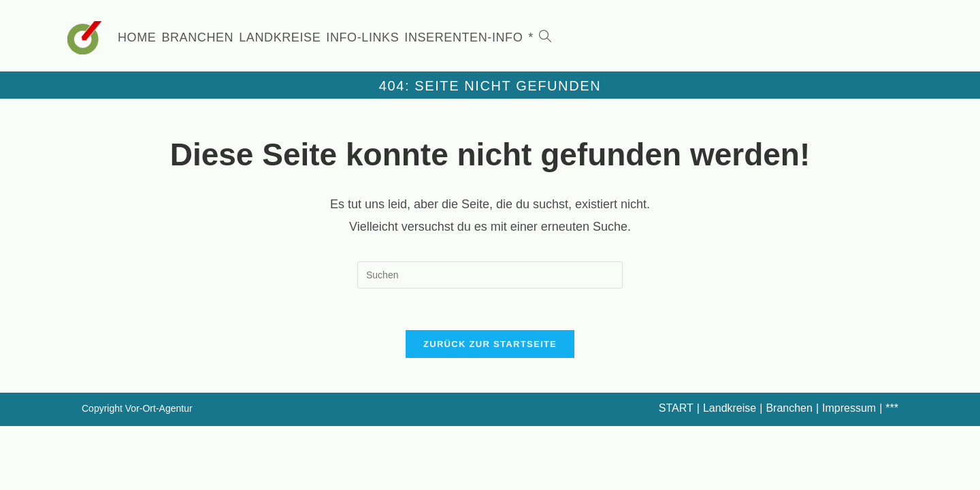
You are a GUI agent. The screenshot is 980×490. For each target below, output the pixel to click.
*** (892, 408)
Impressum (849, 408)
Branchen (789, 408)
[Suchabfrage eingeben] (490, 275)
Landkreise (730, 408)
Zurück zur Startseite (490, 344)
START (676, 408)
